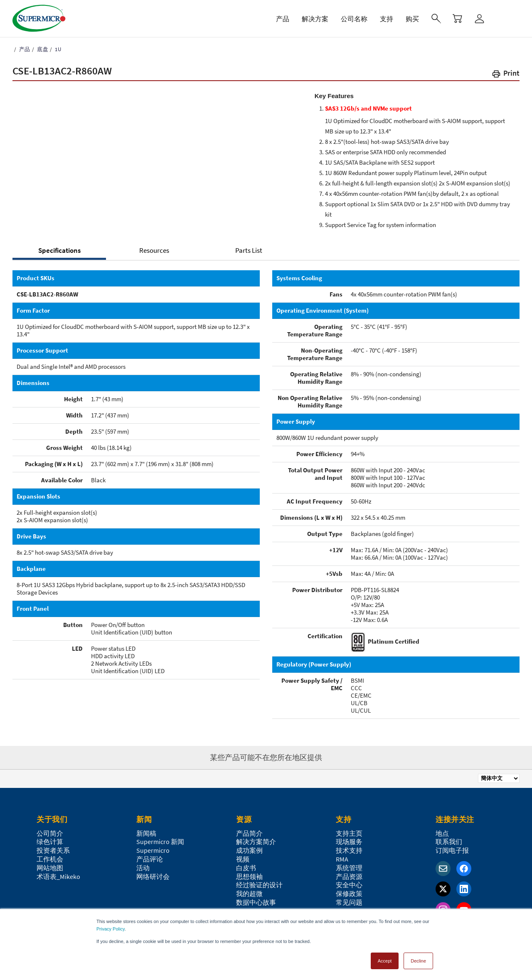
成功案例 (249, 850)
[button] (505, 75)
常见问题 (349, 902)
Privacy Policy (111, 929)
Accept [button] (385, 961)
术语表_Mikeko (58, 876)
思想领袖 (249, 876)
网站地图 (50, 868)
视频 (243, 859)
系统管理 (349, 868)
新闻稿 (146, 833)
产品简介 (249, 833)
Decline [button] (418, 961)
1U (57, 49)
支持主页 (349, 833)
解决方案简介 (256, 842)
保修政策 (349, 894)
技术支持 (349, 850)
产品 (24, 49)
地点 (442, 833)
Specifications (59, 250)
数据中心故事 (256, 902)
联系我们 (449, 842)
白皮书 (246, 868)
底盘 (42, 49)
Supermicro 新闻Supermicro (160, 846)
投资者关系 (53, 850)
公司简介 (50, 833)
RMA (342, 859)
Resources (154, 250)
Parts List (249, 250)
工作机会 (50, 859)
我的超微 (249, 894)
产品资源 (349, 876)
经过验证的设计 (259, 885)
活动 (143, 868)
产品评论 (150, 859)
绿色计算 (50, 842)
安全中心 (349, 885)
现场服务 (349, 842)
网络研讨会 (153, 876)
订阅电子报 (452, 850)
